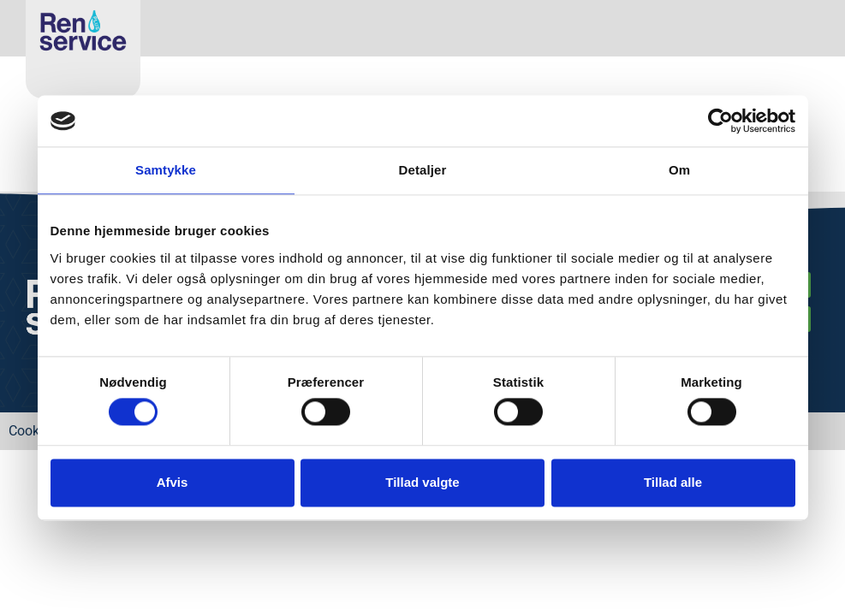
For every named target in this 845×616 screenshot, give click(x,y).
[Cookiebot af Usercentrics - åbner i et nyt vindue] (720, 121)
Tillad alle (673, 482)
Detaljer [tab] (423, 170)
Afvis (173, 482)
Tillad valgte (422, 482)
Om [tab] (679, 170)
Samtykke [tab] (166, 170)
